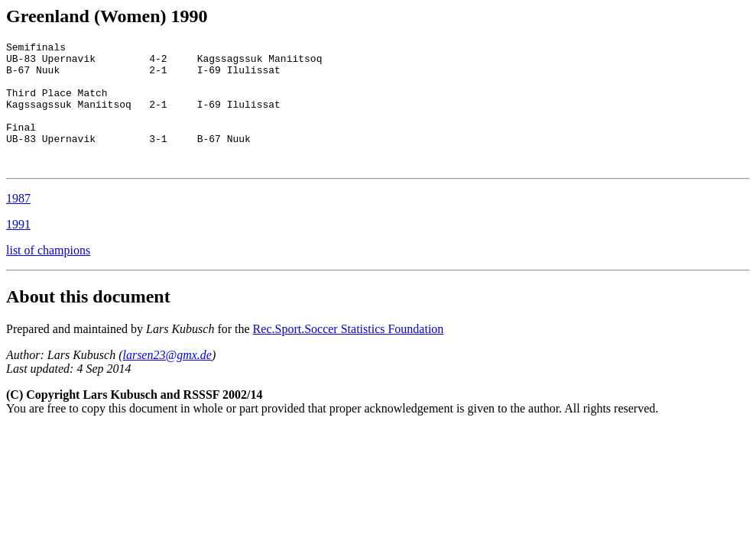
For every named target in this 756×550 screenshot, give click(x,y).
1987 (18, 223)
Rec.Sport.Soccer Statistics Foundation (349, 354)
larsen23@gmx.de (167, 380)
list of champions (48, 275)
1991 (18, 249)
